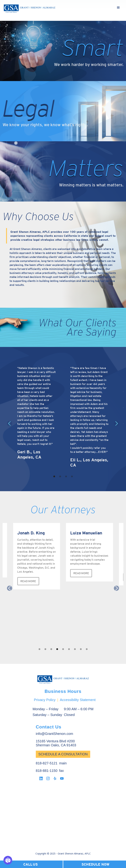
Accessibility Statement (78, 700)
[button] (118, 8)
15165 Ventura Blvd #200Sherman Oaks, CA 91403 (56, 743)
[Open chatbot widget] (8, 860)
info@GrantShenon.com (54, 734)
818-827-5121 (47, 763)
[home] (30, 9)
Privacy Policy (45, 700)
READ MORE (28, 581)
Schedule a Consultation (63, 754)
